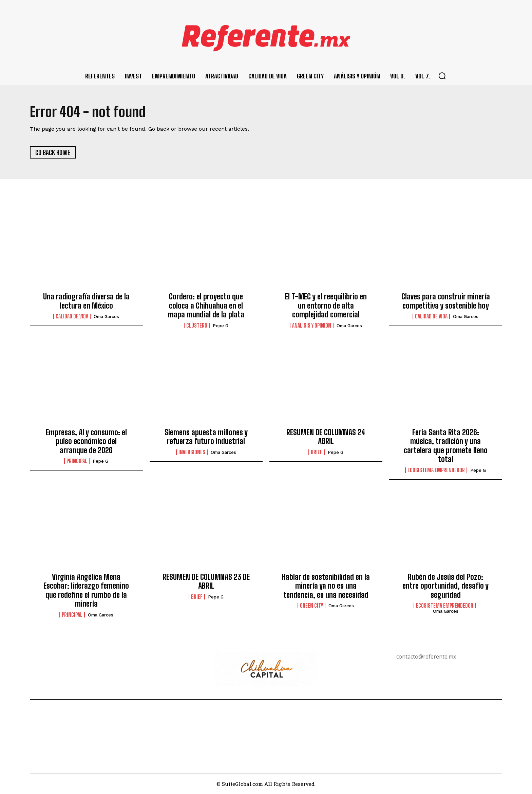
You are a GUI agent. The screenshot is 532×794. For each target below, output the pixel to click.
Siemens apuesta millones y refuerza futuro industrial (206, 437)
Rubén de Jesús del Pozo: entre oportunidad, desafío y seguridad (445, 586)
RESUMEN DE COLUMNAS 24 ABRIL (326, 437)
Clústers (197, 326)
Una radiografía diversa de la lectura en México (86, 302)
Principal (77, 462)
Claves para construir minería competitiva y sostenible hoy (446, 302)
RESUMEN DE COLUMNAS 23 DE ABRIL (206, 582)
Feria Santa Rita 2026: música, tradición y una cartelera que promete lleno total (446, 446)
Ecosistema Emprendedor (436, 470)
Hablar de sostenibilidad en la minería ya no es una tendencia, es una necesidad (326, 586)
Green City (311, 606)
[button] (442, 76)
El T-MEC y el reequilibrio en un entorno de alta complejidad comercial (326, 306)
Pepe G (221, 326)
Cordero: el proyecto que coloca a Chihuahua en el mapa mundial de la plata (206, 306)
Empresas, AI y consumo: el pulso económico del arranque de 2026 (86, 442)
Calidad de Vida (72, 317)
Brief (317, 453)
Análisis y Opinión (312, 326)
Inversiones (192, 453)
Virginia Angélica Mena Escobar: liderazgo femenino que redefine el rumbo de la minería (86, 591)
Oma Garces (106, 317)
